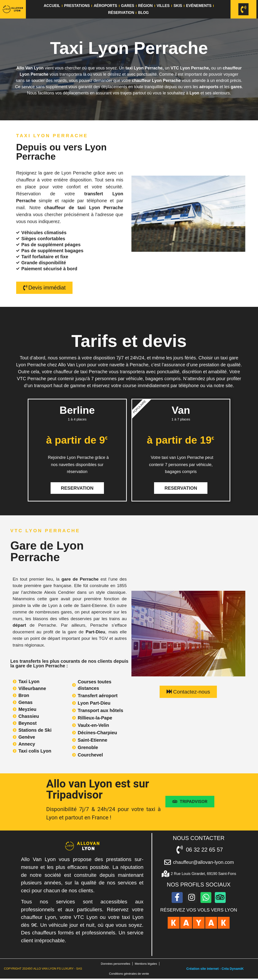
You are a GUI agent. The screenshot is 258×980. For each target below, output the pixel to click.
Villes (163, 6)
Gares (128, 6)
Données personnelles (115, 964)
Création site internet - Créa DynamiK (215, 969)
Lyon (194, 93)
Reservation (77, 488)
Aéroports (105, 6)
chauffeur (232, 68)
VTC (175, 68)
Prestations (77, 6)
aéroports (209, 87)
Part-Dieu (95, 632)
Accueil (52, 6)
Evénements (199, 6)
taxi (129, 68)
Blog (143, 13)
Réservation (121, 13)
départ (19, 625)
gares (236, 87)
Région (145, 6)
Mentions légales (146, 964)
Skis (178, 6)
